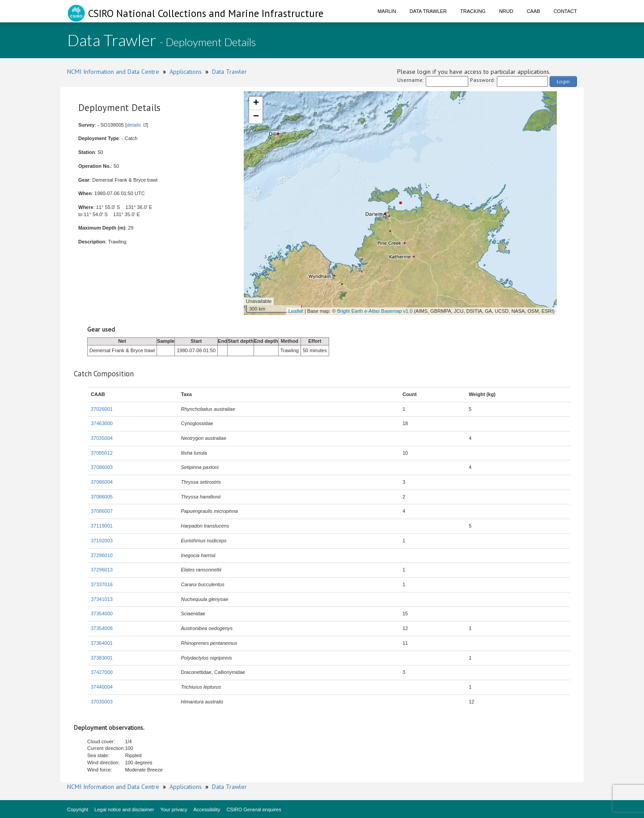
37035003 (102, 702)
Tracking (473, 11)
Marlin (387, 11)
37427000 (102, 672)
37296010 (102, 555)
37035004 (102, 438)
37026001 (102, 409)
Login (563, 81)
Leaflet (296, 311)
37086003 (102, 467)
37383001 (102, 658)
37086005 (102, 497)
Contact (565, 11)
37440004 (102, 687)
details (134, 125)
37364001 (102, 643)
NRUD (506, 11)
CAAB (534, 11)
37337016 (102, 584)
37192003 (102, 541)
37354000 (102, 613)
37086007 (102, 511)
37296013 (102, 570)
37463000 (102, 423)
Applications (186, 72)
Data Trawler (428, 11)
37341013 (102, 599)
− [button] (256, 117)
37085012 (102, 453)
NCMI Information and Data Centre (113, 72)
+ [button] (256, 103)
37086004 (102, 482)
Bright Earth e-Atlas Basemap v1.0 (375, 311)
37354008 (102, 628)
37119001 (102, 526)
